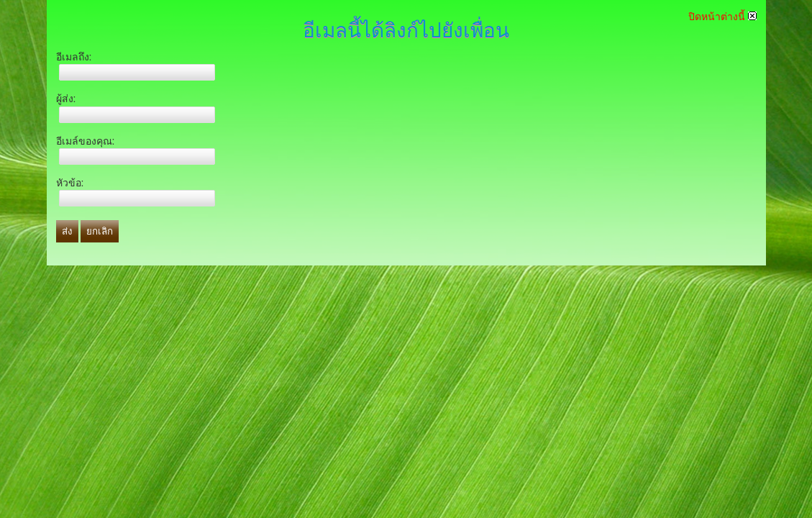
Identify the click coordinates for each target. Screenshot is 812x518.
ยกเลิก (100, 231)
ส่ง (67, 231)
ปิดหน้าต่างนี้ (722, 17)
